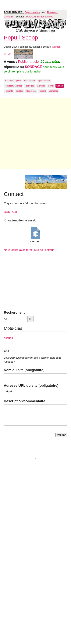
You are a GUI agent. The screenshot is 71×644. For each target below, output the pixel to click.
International (31, 91)
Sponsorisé (53, 91)
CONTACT (11, 212)
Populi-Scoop (21, 37)
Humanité (9, 91)
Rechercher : (14, 312)
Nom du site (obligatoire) (24, 370)
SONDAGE (33, 67)
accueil (8, 338)
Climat (51, 86)
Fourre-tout (30, 86)
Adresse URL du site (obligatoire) (31, 385)
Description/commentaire (25, 401)
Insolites (19, 91)
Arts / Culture (30, 81)
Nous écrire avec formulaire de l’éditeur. (29, 250)
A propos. (41, 86)
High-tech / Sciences (13, 86)
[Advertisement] (35, 134)
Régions (42, 91)
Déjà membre (32, 12)
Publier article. (29, 62)
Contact (60, 86)
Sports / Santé (44, 81)
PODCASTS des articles (40, 17)
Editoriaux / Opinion (13, 81)
